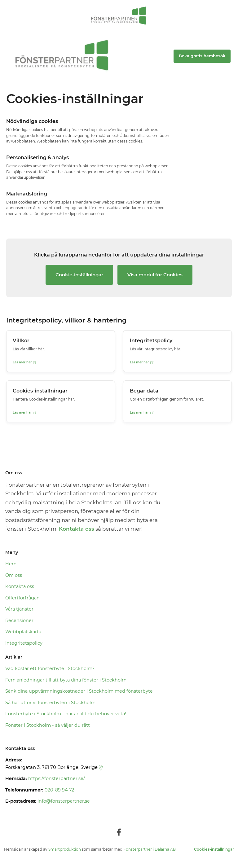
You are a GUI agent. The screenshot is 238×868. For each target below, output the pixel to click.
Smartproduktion (65, 849)
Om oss (14, 575)
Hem (11, 564)
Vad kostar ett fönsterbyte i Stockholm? (50, 669)
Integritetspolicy (24, 643)
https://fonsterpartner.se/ (57, 778)
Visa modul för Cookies (155, 275)
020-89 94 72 (59, 790)
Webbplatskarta (23, 632)
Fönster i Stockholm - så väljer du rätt (48, 725)
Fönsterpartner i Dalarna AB (150, 849)
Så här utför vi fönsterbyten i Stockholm (50, 703)
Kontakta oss (20, 586)
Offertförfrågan (22, 598)
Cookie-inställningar (79, 275)
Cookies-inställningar (214, 849)
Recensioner (19, 620)
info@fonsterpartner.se (64, 801)
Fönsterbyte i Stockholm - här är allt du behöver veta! (66, 714)
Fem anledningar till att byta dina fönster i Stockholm (66, 680)
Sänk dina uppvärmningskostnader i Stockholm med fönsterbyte (79, 691)
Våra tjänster (19, 609)
